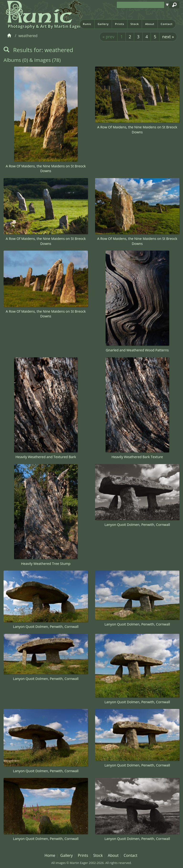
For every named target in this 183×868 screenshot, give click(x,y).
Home (50, 855)
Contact (167, 24)
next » (168, 37)
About (150, 24)
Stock (135, 24)
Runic (87, 24)
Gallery (103, 24)
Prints (119, 24)
